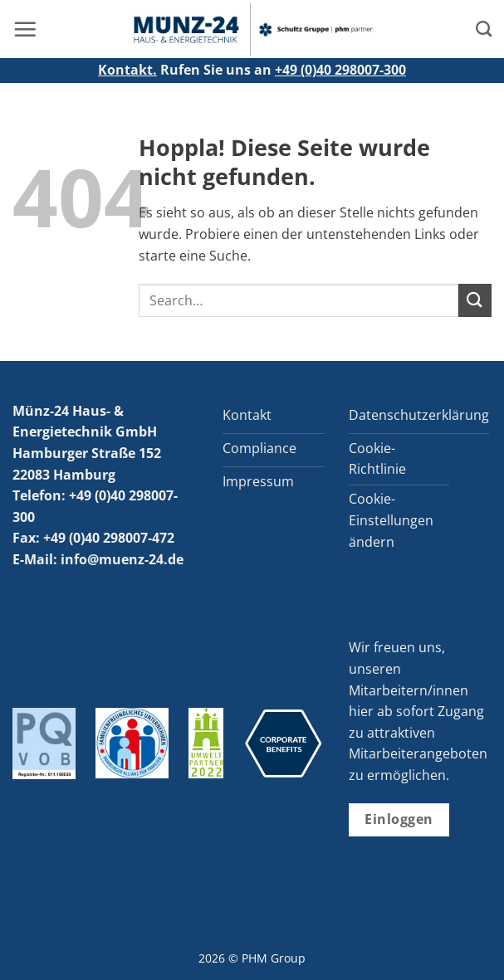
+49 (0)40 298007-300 (340, 70)
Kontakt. (127, 70)
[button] (25, 29)
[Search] (484, 29)
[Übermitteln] (475, 300)
